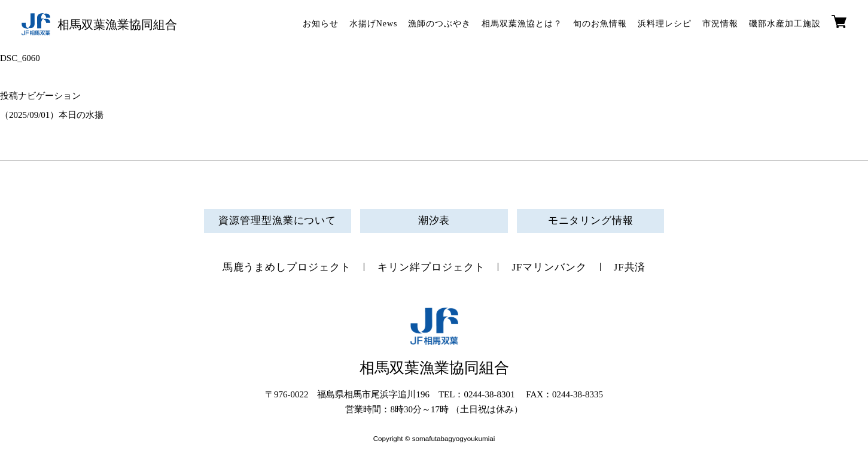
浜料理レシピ (665, 24)
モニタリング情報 (591, 221)
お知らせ (321, 24)
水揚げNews (374, 24)
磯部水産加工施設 (785, 24)
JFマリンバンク (549, 267)
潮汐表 (434, 221)
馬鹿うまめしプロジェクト (287, 267)
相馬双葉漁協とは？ (522, 24)
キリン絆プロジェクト (431, 267)
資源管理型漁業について (277, 221)
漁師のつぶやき (439, 24)
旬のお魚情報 (600, 24)
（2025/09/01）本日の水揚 (52, 115)
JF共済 (630, 267)
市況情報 (720, 24)
